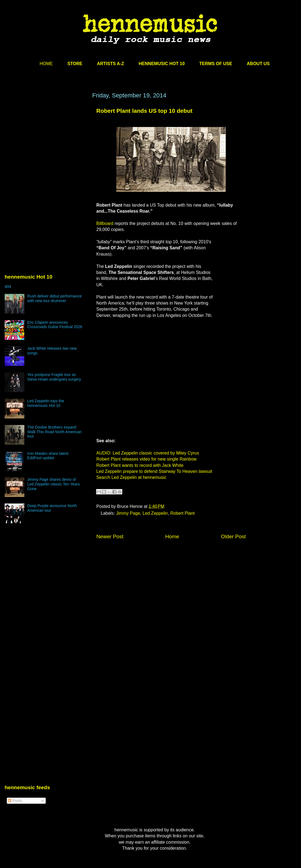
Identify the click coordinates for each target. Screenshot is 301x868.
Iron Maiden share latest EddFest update (48, 456)
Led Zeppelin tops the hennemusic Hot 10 (46, 403)
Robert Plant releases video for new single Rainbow (146, 459)
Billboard (105, 223)
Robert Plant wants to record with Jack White (140, 465)
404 (8, 287)
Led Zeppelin (155, 513)
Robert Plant (182, 513)
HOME (46, 64)
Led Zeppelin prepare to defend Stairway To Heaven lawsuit (154, 471)
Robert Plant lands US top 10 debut (144, 111)
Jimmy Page (128, 513)
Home (172, 536)
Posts (15, 801)
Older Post (233, 536)
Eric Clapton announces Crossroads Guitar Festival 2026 (55, 325)
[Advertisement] (46, 144)
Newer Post (110, 536)
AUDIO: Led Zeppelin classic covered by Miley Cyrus (148, 453)
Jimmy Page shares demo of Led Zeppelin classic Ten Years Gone (54, 484)
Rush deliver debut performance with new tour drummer (55, 298)
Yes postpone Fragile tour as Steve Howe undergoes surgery (54, 377)
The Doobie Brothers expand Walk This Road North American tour (54, 432)
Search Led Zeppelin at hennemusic (131, 477)
